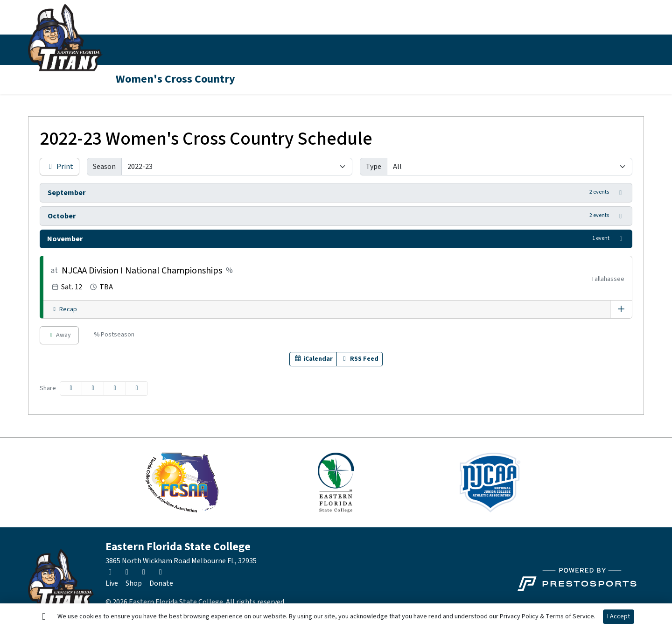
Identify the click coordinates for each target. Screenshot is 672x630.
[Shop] (134, 583)
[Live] (112, 583)
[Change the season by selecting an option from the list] (237, 167)
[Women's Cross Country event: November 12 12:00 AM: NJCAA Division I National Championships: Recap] (64, 310)
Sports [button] (129, 49)
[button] (134, 50)
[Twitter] (585, 50)
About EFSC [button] (444, 49)
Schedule (188, 49)
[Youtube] (636, 50)
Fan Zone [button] (377, 49)
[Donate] (161, 583)
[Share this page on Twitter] (93, 388)
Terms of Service (570, 616)
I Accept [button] (619, 616)
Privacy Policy (519, 616)
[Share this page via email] (115, 388)
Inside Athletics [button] (253, 49)
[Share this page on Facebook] (71, 388)
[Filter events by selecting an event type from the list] (510, 167)
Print (59, 167)
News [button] (321, 49)
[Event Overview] (621, 309)
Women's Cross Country (175, 79)
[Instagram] (602, 50)
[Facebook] (619, 50)
